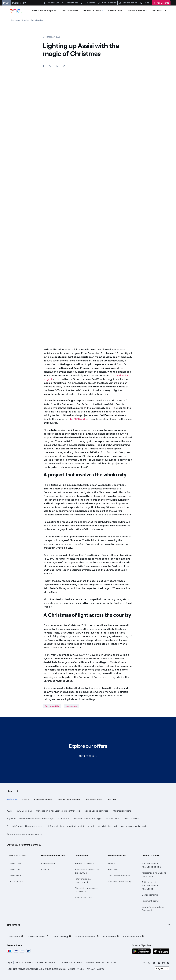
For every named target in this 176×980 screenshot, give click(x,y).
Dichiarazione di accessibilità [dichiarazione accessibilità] (101, 962)
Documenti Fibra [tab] (93, 800)
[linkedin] (159, 963)
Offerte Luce (14, 863)
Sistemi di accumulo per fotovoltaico (87, 890)
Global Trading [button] (62, 936)
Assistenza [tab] (12, 799)
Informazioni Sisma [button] (122, 811)
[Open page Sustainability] (37, 20)
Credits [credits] (19, 962)
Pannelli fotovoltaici (84, 863)
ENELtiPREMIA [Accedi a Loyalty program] (159, 11)
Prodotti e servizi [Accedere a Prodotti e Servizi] (93, 11)
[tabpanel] (88, 822)
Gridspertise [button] (111, 936)
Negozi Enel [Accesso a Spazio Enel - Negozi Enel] (52, 3)
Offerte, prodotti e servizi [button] (24, 845)
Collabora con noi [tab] (43, 800)
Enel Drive (113, 870)
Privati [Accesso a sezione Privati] (7, 3)
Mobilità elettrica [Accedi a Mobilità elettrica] (137, 11)
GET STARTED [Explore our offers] (88, 756)
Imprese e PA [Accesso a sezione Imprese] (19, 3)
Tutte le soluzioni (83, 898)
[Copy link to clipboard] (64, 66)
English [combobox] (160, 968)
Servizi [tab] (26, 800)
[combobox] (162, 968)
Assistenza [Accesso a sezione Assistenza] (70, 3)
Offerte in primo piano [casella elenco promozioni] (44, 11)
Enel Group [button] (16, 936)
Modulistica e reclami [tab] (69, 800)
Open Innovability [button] (134, 936)
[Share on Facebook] (43, 66)
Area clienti (161, 3)
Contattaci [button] (64, 819)
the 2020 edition (79, 419)
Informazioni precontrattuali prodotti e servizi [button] (71, 826)
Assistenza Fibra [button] (132, 819)
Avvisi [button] (9, 811)
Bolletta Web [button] (113, 819)
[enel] (16, 10)
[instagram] (163, 963)
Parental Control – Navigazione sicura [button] (25, 826)
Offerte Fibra (14, 876)
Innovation (71, 706)
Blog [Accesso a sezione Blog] (145, 3)
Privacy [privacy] (29, 962)
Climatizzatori (48, 863)
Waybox (112, 863)
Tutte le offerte (15, 882)
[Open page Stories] (25, 20)
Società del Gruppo (45, 962)
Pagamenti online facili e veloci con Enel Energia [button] (30, 819)
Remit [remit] (80, 962)
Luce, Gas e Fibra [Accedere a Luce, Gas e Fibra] (70, 11)
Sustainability (52, 706)
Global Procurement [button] (87, 936)
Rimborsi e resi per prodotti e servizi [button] (25, 834)
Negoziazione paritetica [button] (96, 811)
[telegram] (168, 963)
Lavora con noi (128, 3)
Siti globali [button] (14, 925)
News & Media (107, 3)
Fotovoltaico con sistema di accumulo (87, 871)
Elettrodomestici (150, 895)
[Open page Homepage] (15, 20)
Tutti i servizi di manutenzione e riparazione (150, 885)
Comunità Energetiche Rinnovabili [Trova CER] (153, 909)
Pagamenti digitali (151, 901)
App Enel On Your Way (120, 882)
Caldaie (45, 870)
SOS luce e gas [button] (24, 811)
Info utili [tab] (111, 800)
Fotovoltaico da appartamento (83, 881)
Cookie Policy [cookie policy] (68, 962)
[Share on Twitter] (50, 66)
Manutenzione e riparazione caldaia (151, 865)
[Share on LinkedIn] (57, 66)
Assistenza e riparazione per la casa (154, 874)
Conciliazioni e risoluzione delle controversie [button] (58, 811)
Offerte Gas (14, 870)
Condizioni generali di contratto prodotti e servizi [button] (123, 826)
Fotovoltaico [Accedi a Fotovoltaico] (115, 11)
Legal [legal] (9, 962)
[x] (149, 963)
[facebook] (144, 963)
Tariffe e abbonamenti (119, 876)
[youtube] (154, 963)
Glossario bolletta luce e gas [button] (88, 819)
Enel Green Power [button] (38, 936)
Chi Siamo (88, 3)
